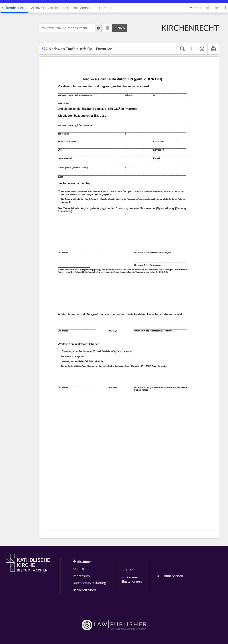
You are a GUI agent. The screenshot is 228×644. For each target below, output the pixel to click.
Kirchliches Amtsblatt (79, 8)
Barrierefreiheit (84, 590)
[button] (225, 8)
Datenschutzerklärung (89, 583)
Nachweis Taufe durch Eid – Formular (77, 49)
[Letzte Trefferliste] (107, 28)
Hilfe (130, 570)
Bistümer (82, 562)
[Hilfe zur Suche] (98, 28)
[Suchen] (119, 28)
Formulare (107, 8)
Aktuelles (213, 8)
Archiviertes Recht (45, 8)
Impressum (81, 576)
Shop (195, 8)
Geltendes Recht (14, 8)
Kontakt (78, 569)
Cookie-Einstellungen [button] (132, 579)
